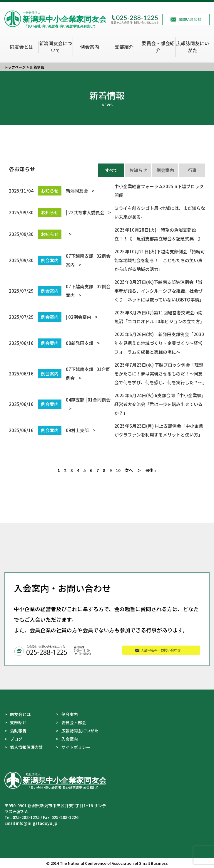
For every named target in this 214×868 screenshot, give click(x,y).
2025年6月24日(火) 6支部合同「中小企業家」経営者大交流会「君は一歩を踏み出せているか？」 (106, 404)
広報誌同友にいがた (193, 47)
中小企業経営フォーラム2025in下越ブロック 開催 (107, 191)
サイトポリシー (76, 747)
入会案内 (70, 739)
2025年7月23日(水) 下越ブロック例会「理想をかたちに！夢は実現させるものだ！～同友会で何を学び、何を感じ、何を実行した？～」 (107, 374)
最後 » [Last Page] (151, 470)
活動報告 (18, 731)
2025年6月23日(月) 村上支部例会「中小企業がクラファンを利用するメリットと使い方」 (106, 430)
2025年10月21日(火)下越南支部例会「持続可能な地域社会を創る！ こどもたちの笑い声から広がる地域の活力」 (107, 260)
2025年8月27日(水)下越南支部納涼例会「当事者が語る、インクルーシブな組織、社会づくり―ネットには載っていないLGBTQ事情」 (106, 291)
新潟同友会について (56, 47)
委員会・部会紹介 (158, 47)
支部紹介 (124, 47)
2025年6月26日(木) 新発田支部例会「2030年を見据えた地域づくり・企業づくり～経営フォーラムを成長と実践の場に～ (106, 343)
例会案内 (90, 47)
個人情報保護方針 (26, 747)
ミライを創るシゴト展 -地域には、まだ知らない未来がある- (107, 212)
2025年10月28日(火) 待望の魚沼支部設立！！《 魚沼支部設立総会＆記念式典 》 (106, 234)
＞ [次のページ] (139, 470)
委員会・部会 (74, 722)
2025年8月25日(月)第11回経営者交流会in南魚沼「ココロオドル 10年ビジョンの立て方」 (107, 317)
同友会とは (21, 47)
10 (118, 470)
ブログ (16, 739)
